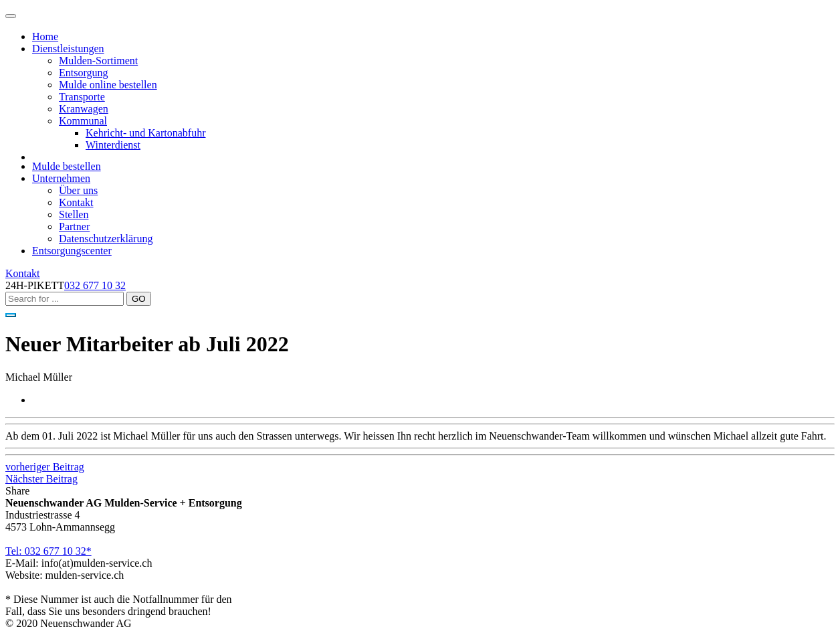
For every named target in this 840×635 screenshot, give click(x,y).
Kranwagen (84, 109)
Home (45, 36)
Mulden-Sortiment (98, 61)
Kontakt (76, 202)
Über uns (78, 190)
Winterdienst (113, 145)
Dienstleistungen (68, 49)
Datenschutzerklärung (106, 239)
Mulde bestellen (67, 166)
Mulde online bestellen (108, 85)
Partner (74, 226)
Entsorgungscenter (72, 251)
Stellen (74, 214)
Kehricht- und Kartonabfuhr (146, 133)
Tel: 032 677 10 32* (48, 551)
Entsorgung (83, 73)
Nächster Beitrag (41, 479)
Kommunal (83, 121)
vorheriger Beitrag (45, 467)
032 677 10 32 (95, 285)
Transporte (82, 97)
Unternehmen (61, 178)
